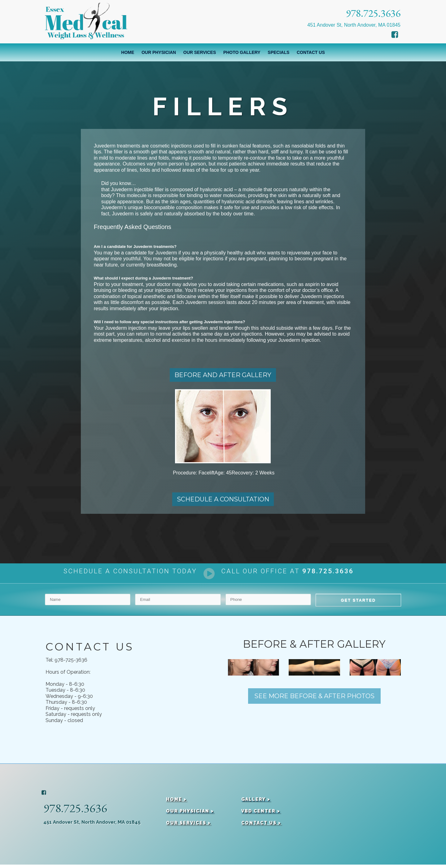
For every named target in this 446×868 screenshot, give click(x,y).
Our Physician (159, 52)
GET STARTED (358, 603)
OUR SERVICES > (188, 826)
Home (128, 52)
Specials (278, 52)
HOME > (176, 802)
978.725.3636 (373, 13)
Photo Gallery (242, 52)
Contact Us (311, 52)
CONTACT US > (261, 826)
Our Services (200, 52)
